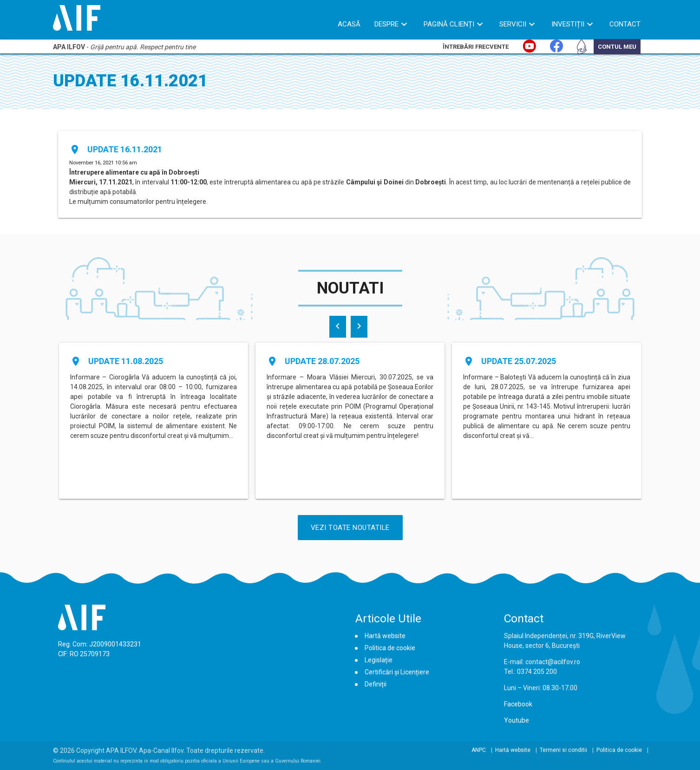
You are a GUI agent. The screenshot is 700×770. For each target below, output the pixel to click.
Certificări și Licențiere (397, 672)
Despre (386, 24)
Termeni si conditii (563, 750)
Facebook (518, 704)
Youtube (517, 720)
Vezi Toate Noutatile (350, 528)
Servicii (513, 24)
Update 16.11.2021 (125, 149)
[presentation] (338, 327)
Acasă (349, 24)
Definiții (376, 684)
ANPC (479, 750)
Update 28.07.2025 (322, 361)
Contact (625, 24)
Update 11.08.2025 (126, 361)
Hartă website (385, 636)
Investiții (568, 24)
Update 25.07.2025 (519, 361)
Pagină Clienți (449, 24)
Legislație (379, 660)
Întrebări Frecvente (476, 47)
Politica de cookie (390, 648)
